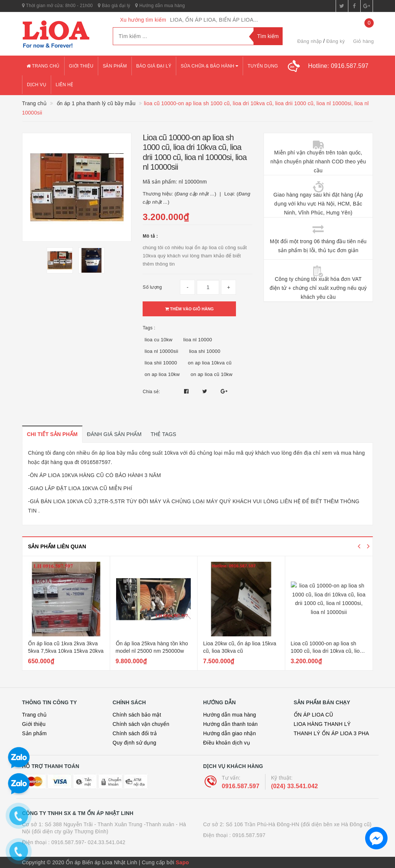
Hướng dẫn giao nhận (230, 733)
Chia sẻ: (151, 392)
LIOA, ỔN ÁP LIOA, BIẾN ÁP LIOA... (214, 20)
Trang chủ (43, 66)
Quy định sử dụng (135, 743)
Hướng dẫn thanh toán (230, 724)
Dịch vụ (37, 85)
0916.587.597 (241, 786)
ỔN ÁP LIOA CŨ (314, 715)
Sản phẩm (115, 66)
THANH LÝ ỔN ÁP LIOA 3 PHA (332, 733)
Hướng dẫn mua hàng (160, 6)
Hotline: (338, 66)
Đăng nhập (310, 41)
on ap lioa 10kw (162, 374)
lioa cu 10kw (158, 340)
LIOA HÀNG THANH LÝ (322, 724)
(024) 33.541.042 (295, 786)
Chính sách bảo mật (137, 715)
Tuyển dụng (263, 66)
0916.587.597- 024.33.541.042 (88, 842)
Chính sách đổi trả (135, 733)
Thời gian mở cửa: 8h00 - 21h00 (57, 6)
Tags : (149, 328)
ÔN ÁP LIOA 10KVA (54, 475)
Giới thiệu (81, 66)
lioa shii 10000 (161, 363)
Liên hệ (64, 85)
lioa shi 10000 (205, 351)
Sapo (182, 862)
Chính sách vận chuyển (141, 724)
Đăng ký (335, 41)
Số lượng (152, 287)
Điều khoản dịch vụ (227, 743)
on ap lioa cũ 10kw (212, 374)
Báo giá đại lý (114, 6)
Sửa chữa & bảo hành (209, 66)
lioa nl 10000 (198, 340)
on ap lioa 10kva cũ (210, 363)
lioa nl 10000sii (161, 351)
